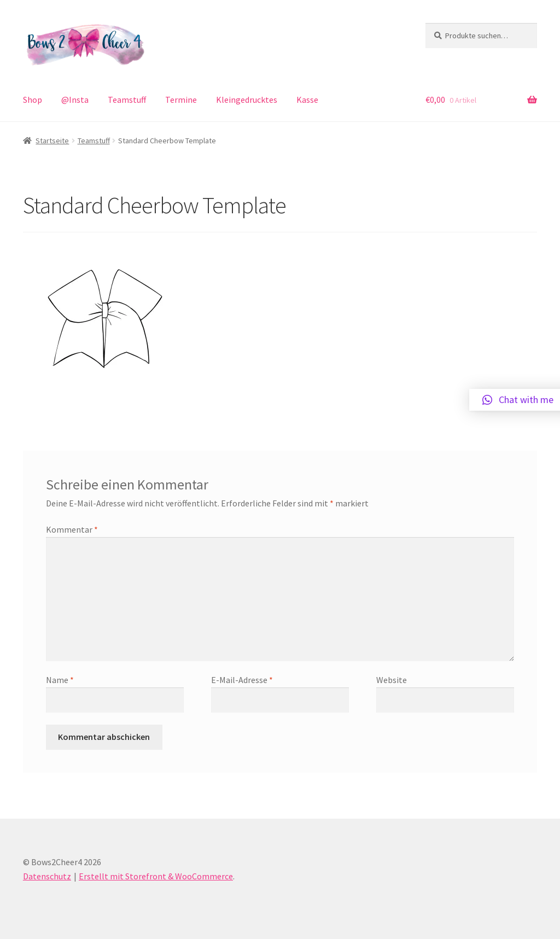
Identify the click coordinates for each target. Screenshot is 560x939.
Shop (33, 100)
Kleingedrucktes (247, 100)
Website (392, 680)
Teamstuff (127, 100)
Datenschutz (47, 876)
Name (60, 680)
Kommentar (72, 529)
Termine (181, 100)
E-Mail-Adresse (242, 680)
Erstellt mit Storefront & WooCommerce (156, 876)
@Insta (75, 100)
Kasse (307, 100)
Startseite (52, 141)
